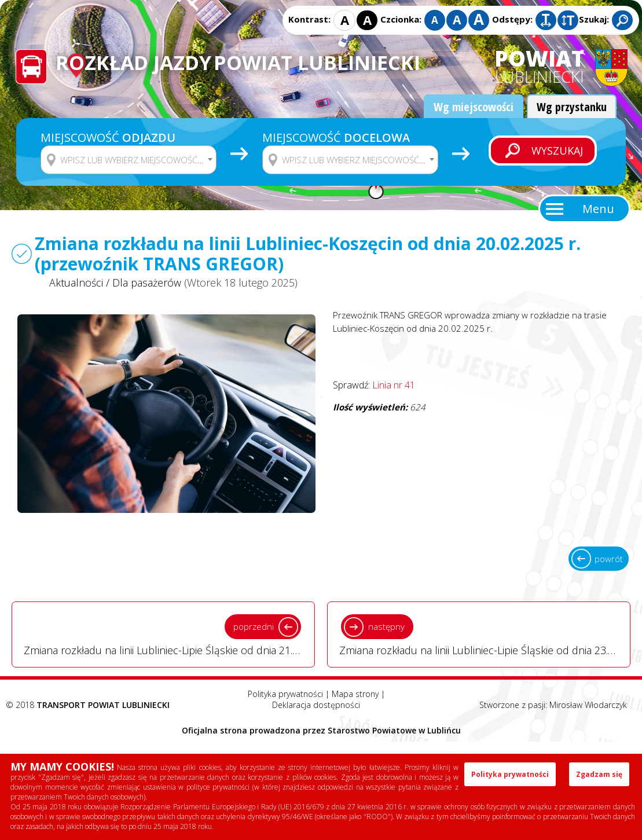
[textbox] (136, 160)
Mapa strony (355, 694)
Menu (598, 209)
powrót (609, 559)
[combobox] (129, 160)
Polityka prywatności (285, 694)
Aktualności (76, 283)
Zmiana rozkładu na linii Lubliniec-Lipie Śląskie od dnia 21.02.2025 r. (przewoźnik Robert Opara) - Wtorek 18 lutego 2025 (169, 634)
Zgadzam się (599, 774)
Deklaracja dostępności (316, 705)
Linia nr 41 (394, 385)
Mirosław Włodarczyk (588, 705)
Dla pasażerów (147, 283)
